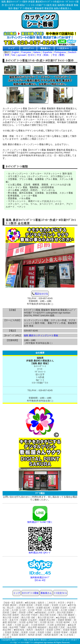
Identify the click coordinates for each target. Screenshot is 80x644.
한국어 (31, 55)
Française (26, 52)
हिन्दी (7, 55)
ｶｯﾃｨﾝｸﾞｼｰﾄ (28, 48)
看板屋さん (46, 48)
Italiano (37, 52)
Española (47, 52)
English (15, 52)
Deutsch (72, 52)
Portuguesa (60, 52)
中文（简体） (44, 55)
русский (22, 55)
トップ (11, 48)
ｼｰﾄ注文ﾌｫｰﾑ (63, 48)
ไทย (13, 55)
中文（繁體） (59, 55)
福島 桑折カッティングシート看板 (41, 335)
